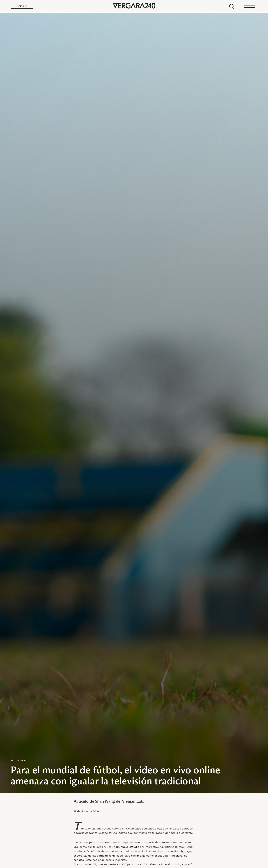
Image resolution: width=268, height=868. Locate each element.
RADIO (22, 6)
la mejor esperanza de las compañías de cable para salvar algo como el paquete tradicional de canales (133, 856)
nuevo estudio (130, 847)
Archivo (21, 761)
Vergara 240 (134, 6)
